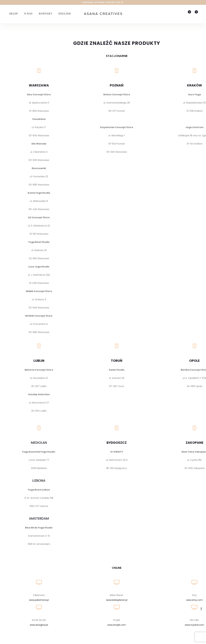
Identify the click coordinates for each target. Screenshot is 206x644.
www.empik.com (117, 626)
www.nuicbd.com (194, 626)
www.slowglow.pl (39, 626)
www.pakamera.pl (39, 601)
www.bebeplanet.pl (117, 601)
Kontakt (45, 14)
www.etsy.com (194, 601)
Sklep (14, 14)
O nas (28, 14)
